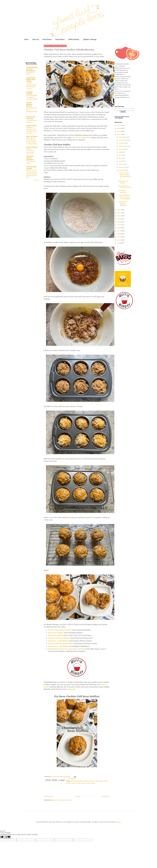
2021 (119, 213)
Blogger (118, 822)
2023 (119, 134)
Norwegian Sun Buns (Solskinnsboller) (32, 111)
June (121, 155)
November (123, 140)
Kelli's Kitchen (32, 147)
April (121, 161)
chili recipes (99, 781)
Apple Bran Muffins (56, 633)
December (123, 137)
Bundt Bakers (60, 39)
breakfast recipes (88, 781)
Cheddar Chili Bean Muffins (59, 638)
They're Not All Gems (31, 118)
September (123, 146)
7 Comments (72, 779)
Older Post (106, 796)
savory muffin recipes (79, 783)
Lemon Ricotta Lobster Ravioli (125, 187)
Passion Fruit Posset (123, 182)
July (120, 152)
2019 (119, 219)
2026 (119, 125)
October (122, 143)
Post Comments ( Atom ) (62, 800)
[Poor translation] (8, 837)
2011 (119, 243)
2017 (119, 225)
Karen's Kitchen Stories (29, 104)
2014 (119, 234)
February (122, 167)
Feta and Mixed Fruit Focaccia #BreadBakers (125, 197)
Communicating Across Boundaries (32, 69)
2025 (119, 128)
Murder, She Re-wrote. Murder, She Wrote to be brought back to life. (32, 174)
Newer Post (49, 796)
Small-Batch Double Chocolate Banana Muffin (66, 649)
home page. (72, 689)
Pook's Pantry (31, 126)
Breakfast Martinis (123, 191)
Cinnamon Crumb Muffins (58, 641)
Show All (37, 180)
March (121, 164)
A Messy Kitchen (29, 93)
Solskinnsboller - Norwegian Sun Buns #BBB (32, 97)
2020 (119, 216)
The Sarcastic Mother (31, 168)
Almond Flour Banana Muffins (60, 630)
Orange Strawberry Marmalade (30, 151)
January (122, 170)
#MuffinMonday (77, 781)
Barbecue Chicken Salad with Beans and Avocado (31, 130)
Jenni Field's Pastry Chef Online (31, 80)
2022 (119, 210)
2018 (119, 222)
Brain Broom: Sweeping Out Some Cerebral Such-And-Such (32, 141)
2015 (119, 231)
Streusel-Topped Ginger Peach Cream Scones (31, 86)
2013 (119, 237)
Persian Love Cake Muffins (58, 646)
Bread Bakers (47, 39)
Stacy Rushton (56, 777)
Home (26, 39)
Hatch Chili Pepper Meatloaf (123, 204)
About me (36, 39)
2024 (119, 131)
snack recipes (91, 783)
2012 (119, 240)
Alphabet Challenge (90, 39)
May (121, 158)
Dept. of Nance (32, 136)
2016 (119, 228)
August (122, 149)
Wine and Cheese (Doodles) (30, 158)
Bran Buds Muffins (55, 635)
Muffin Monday (74, 39)
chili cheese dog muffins (81, 138)
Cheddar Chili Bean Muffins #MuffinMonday (125, 176)
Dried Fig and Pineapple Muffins (61, 644)
